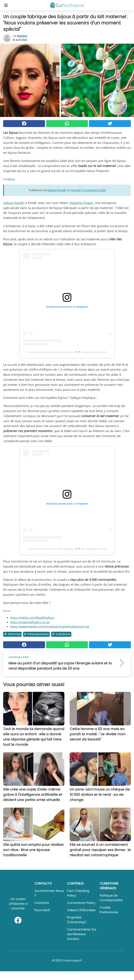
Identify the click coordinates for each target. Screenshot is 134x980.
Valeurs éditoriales (81, 910)
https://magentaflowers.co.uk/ (30, 622)
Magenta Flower (81, 203)
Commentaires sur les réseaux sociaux (82, 934)
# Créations (61, 634)
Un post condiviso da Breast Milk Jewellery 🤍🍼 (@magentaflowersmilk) (67, 352)
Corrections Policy (81, 903)
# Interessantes (36, 634)
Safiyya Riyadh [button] (57, 190)
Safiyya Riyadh (14, 203)
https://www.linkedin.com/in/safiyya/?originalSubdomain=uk (50, 627)
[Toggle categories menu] (6, 5)
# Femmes (12, 634)
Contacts (42, 903)
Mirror (11, 179)
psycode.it (42, 910)
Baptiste (22, 36)
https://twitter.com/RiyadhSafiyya (32, 618)
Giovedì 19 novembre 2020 (88, 190)
